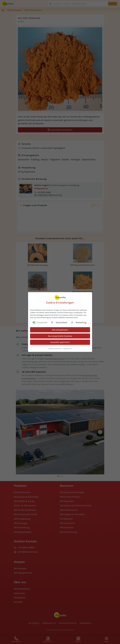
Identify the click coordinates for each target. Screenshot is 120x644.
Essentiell (42, 322)
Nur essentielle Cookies (60, 336)
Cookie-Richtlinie (55, 349)
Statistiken (62, 322)
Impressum (67, 349)
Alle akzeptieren (60, 330)
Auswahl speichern (60, 342)
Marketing (81, 322)
